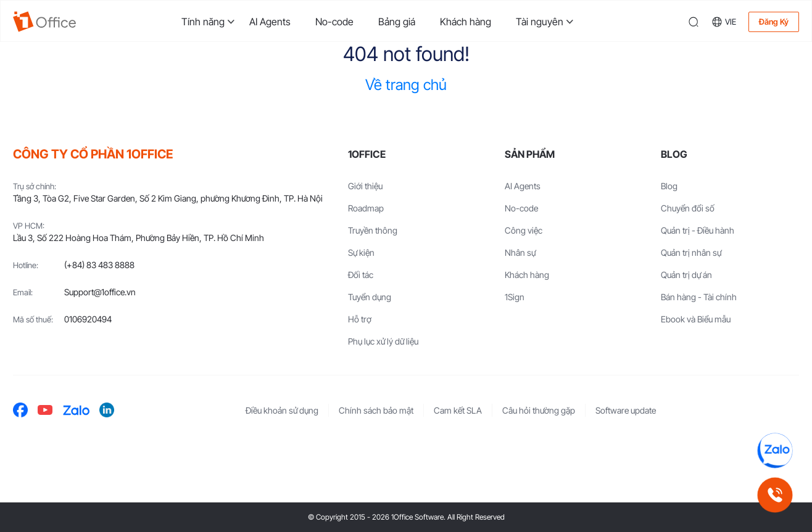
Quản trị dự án (686, 275)
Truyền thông (373, 230)
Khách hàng (466, 22)
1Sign (515, 297)
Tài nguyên (540, 22)
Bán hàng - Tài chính (699, 297)
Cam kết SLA (458, 410)
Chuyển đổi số (688, 208)
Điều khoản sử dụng (282, 410)
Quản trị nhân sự (691, 252)
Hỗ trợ (360, 319)
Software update (626, 410)
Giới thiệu (365, 186)
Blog (669, 186)
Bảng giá (397, 22)
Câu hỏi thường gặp (539, 410)
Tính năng (203, 22)
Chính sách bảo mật (376, 410)
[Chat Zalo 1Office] (775, 451)
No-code (334, 22)
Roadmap (366, 208)
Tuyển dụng (370, 297)
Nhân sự (520, 252)
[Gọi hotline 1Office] (775, 495)
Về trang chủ (406, 85)
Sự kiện (361, 252)
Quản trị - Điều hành (698, 230)
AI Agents (270, 22)
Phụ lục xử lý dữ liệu (383, 341)
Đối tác (361, 275)
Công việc (524, 230)
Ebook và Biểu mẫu (696, 319)
